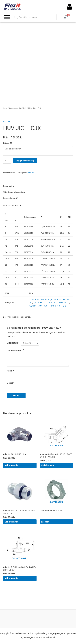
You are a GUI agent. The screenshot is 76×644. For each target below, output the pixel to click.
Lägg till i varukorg (25, 161)
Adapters (13, 108)
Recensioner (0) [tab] (11, 198)
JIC (20, 108)
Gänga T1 (8, 143)
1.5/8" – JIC (48, 306)
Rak (25, 108)
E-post (11, 383)
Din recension (15, 350)
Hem (5, 108)
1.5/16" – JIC (35, 306)
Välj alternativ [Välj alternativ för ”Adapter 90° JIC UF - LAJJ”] (11, 465)
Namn (10, 371)
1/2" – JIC (45, 299)
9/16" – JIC (57, 299)
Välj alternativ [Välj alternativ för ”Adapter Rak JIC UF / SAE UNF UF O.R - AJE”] (11, 522)
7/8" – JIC (38, 303)
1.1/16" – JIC (50, 303)
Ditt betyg (13, 343)
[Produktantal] (7, 161)
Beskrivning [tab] (9, 186)
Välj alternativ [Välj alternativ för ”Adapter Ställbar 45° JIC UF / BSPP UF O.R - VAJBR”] (48, 465)
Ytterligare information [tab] (14, 192)
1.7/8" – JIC (60, 306)
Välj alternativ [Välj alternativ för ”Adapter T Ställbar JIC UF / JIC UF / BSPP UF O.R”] (11, 578)
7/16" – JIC (34, 299)
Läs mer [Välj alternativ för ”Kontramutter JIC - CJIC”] (45, 522)
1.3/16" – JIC (63, 303)
